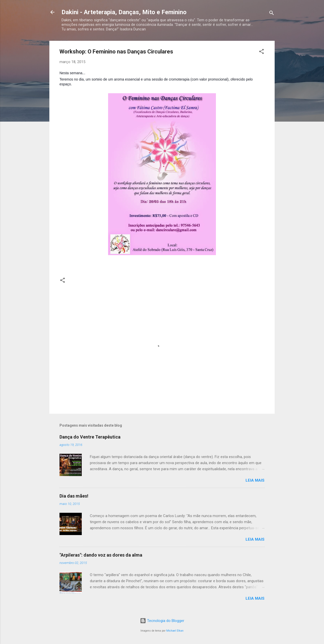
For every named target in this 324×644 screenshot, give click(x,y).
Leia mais (255, 480)
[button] (261, 52)
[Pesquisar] (272, 14)
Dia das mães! (74, 496)
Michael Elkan (175, 631)
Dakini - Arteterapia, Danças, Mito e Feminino (124, 12)
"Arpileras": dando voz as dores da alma (101, 555)
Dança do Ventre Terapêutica (90, 437)
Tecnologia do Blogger (162, 621)
